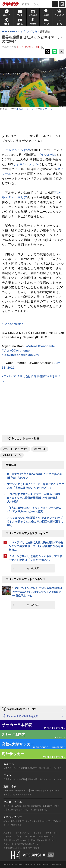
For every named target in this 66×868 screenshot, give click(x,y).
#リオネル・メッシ (12, 455)
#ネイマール (40, 449)
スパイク (57, 768)
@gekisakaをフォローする (19, 709)
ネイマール (46, 109)
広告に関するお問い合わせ (15, 840)
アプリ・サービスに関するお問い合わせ (21, 844)
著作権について (22, 833)
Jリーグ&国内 (20, 768)
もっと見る (33, 568)
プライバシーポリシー (25, 836)
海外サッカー (45, 768)
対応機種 (7, 833)
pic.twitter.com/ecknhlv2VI (21, 355)
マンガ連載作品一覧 (36, 806)
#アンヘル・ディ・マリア (15, 449)
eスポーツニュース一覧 (18, 810)
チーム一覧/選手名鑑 (12, 825)
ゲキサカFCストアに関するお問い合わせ (21, 848)
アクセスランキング (31, 821)
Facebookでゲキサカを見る (20, 717)
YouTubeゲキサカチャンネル (16, 791)
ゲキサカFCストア (12, 821)
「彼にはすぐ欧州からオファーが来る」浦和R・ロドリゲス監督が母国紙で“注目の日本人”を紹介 (33, 498)
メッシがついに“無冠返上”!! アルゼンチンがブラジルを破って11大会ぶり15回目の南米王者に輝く (35, 521)
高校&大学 (32, 768)
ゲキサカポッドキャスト (21, 794)
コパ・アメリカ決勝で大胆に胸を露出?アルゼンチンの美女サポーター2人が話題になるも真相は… (36, 546)
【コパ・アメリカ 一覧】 (28, 47)
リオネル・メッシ (24, 109)
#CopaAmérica (13, 324)
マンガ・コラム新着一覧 (14, 806)
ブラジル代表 (47, 155)
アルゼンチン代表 (18, 150)
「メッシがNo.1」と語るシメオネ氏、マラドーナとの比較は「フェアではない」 (35, 558)
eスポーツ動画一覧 (39, 810)
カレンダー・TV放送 (51, 821)
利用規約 (7, 836)
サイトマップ (52, 833)
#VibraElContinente (41, 346)
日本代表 (7, 768)
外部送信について (47, 836)
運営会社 (37, 833)
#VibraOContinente (16, 351)
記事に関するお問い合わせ (43, 840)
